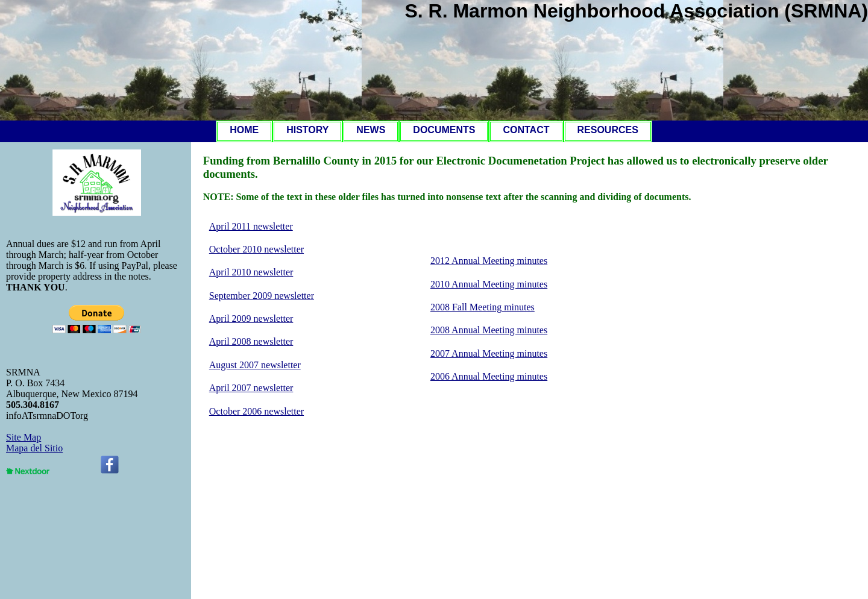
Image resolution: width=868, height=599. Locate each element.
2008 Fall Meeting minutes (483, 307)
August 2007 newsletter (255, 365)
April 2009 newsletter (251, 318)
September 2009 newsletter (262, 296)
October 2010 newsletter (256, 249)
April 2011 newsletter (251, 226)
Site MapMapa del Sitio (34, 443)
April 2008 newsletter (251, 341)
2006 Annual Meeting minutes (489, 376)
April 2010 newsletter (251, 272)
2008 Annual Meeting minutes (489, 330)
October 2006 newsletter (256, 411)
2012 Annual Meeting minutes (489, 261)
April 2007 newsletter (251, 388)
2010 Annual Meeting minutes (489, 284)
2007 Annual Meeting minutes (489, 353)
